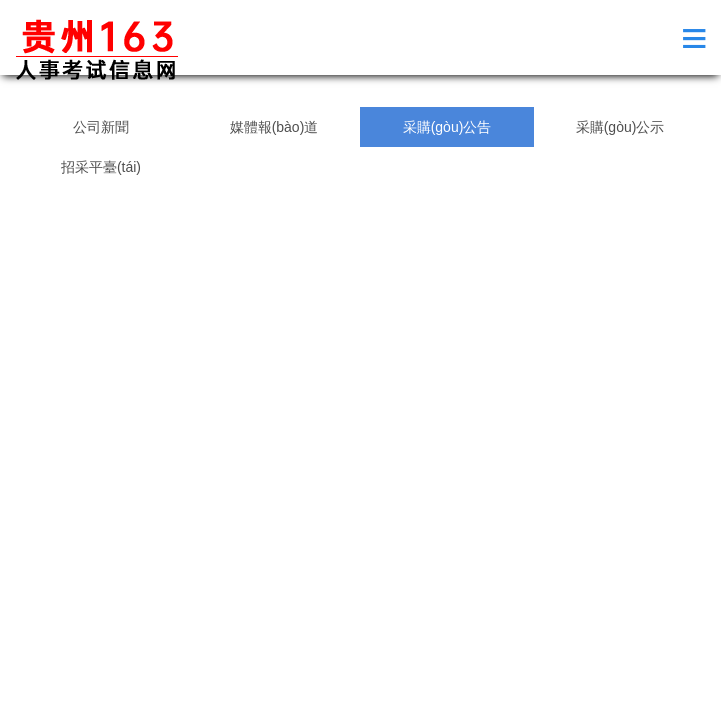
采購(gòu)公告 (447, 127)
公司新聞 (101, 127)
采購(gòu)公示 (620, 127)
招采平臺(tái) (101, 167)
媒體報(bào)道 (274, 127)
